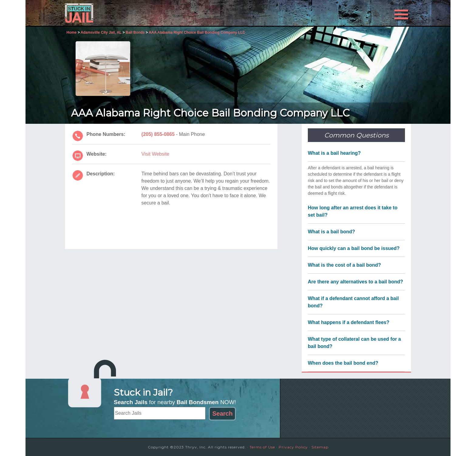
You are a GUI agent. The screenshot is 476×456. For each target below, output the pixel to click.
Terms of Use (262, 447)
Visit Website (155, 154)
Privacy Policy (293, 447)
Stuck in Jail (120, 13)
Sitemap (320, 447)
